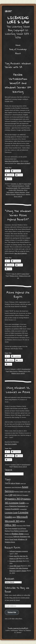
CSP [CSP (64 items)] (10, 495)
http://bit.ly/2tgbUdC (21, 253)
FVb (19, 188)
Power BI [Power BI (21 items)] (20, 529)
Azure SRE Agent (15, 566)
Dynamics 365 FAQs (16, 561)
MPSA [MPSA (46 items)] (22, 521)
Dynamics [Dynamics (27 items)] (25, 495)
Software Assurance (20, 192)
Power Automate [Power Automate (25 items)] (13, 529)
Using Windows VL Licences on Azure (18, 390)
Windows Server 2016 (24, 371)
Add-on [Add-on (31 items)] (13, 483)
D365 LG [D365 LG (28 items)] (19, 495)
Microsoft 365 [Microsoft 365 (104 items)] (12, 521)
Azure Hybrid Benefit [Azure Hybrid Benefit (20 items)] (16, 487)
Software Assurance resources (19, 551)
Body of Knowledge (18, 49)
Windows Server (20, 194)
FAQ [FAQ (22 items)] (27, 506)
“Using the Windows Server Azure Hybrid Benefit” (18, 215)
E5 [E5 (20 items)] (26, 503)
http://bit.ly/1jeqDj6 (11, 444)
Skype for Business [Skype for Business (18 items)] (9, 537)
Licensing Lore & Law (18, 20)
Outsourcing (20, 190)
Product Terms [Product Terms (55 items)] (18, 534)
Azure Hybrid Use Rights (18, 294)
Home (18, 45)
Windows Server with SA (18, 373)
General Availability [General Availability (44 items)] (12, 509)
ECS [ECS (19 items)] (28, 503)
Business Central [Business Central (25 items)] (19, 492)
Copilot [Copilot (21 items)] (25, 492)
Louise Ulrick (27, 184)
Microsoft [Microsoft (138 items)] (22, 517)
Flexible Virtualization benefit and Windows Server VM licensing (18, 83)
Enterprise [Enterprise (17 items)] (7, 506)
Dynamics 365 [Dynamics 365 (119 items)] (13, 499)
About (18, 53)
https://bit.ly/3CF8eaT (24, 163)
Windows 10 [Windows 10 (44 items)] (23, 539)
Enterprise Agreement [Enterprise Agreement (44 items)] (17, 506)
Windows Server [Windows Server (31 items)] (10, 542)
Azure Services (14, 371)
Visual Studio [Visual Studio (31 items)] (13, 539)
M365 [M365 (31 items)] (14, 517)
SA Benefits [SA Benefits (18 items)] (26, 534)
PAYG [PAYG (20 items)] (25, 526)
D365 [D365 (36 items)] (14, 495)
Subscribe (12, 612)
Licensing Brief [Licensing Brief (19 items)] (23, 509)
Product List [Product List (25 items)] (8, 534)
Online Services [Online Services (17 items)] (20, 526)
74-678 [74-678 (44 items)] (7, 483)
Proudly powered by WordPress (18, 628)
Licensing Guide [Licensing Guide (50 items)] (11, 513)
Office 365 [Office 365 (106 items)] (10, 525)
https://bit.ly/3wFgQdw (12, 161)
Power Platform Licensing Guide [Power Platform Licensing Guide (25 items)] (19, 531)
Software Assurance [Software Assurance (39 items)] (20, 537)
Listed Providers (25, 188)
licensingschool (26, 369)
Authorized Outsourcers (18, 186)
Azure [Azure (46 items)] (18, 483)
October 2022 (12, 190)
